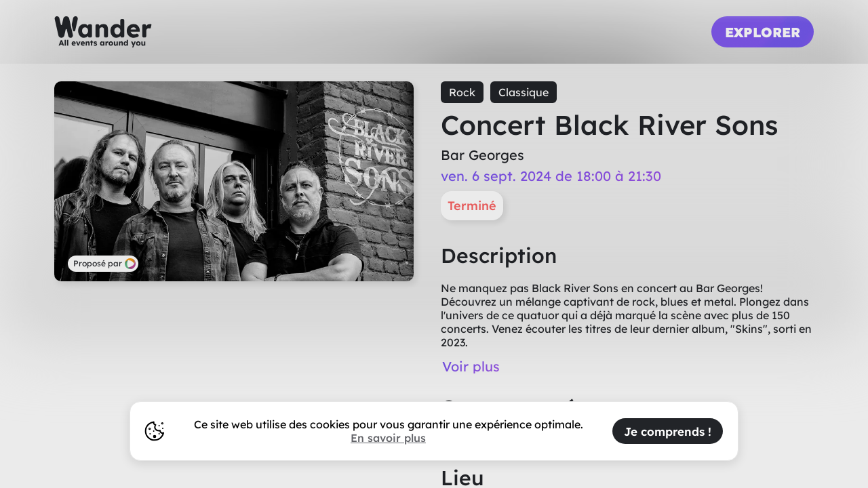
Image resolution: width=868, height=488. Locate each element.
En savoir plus (388, 438)
